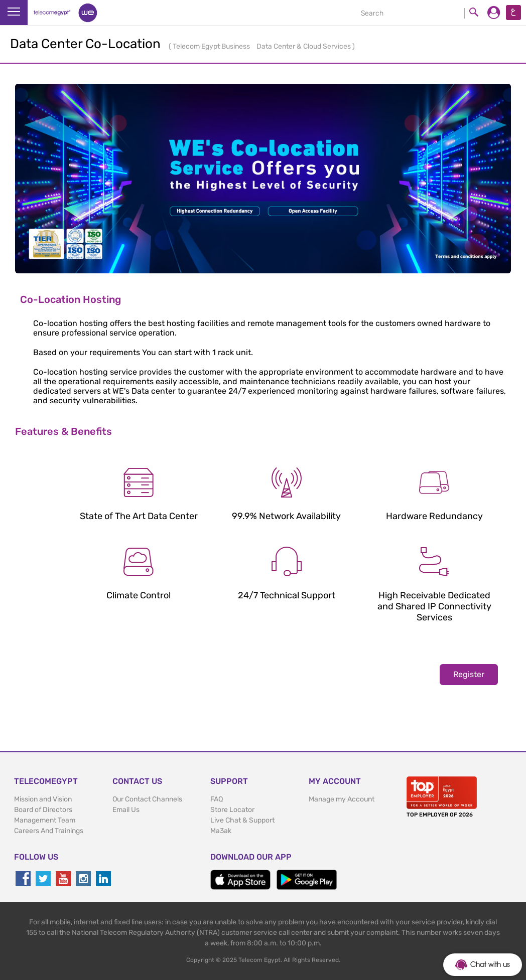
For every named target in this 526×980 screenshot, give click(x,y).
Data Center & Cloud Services (304, 46)
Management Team (45, 820)
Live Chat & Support (242, 820)
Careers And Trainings (49, 831)
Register (469, 674)
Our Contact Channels (147, 799)
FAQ (217, 799)
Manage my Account (342, 799)
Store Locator (232, 810)
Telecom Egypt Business (212, 46)
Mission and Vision (43, 799)
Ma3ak (221, 831)
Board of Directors (43, 810)
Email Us (126, 810)
